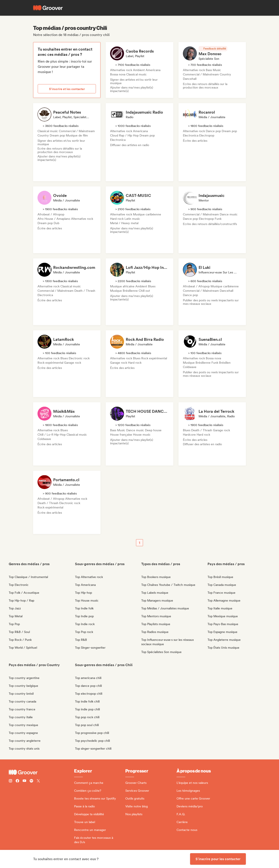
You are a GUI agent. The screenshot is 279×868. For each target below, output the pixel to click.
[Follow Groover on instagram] (10, 781)
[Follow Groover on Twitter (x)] (38, 781)
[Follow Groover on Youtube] (24, 781)
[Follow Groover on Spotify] (31, 781)
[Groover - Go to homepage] (41, 772)
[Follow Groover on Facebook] (17, 781)
